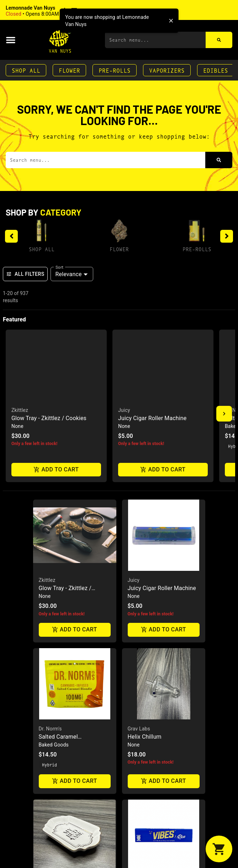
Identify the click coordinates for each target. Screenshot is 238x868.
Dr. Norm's (50, 547)
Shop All (26, 70)
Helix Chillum (145, 555)
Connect (49, 855)
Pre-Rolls (115, 70)
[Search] (219, 40)
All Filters (25, 274)
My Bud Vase (54, 699)
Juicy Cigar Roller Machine (162, 407)
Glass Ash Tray (147, 855)
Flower (69, 70)
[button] (51, 11)
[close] (171, 21)
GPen (45, 847)
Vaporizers (167, 70)
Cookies (137, 847)
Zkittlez (47, 399)
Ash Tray (50, 707)
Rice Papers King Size (156, 707)
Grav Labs (139, 547)
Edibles (216, 70)
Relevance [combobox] (69, 274)
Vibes (134, 699)
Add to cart (75, 448)
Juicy (134, 399)
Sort (60, 267)
